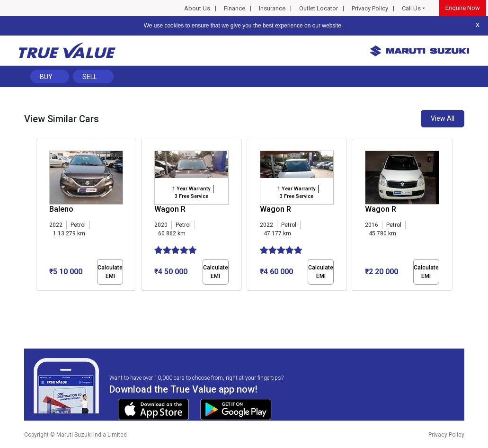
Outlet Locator (319, 8)
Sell (90, 77)
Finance (235, 8)
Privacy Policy (370, 8)
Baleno (61, 209)
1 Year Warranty (191, 189)
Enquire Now (463, 8)
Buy (46, 77)
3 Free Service (191, 196)
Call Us (411, 8)
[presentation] (41, 217)
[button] (39, 299)
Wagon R (170, 209)
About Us (197, 8)
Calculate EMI (110, 272)
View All (443, 118)
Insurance (272, 8)
